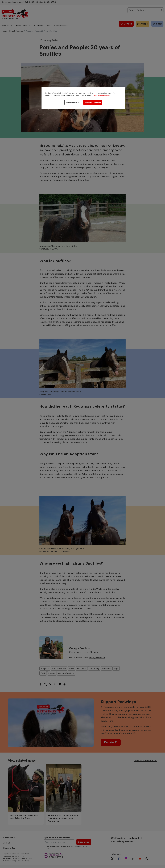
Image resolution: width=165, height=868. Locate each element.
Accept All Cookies (93, 102)
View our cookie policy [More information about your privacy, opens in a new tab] (101, 95)
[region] (83, 98)
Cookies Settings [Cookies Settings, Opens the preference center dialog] (73, 102)
